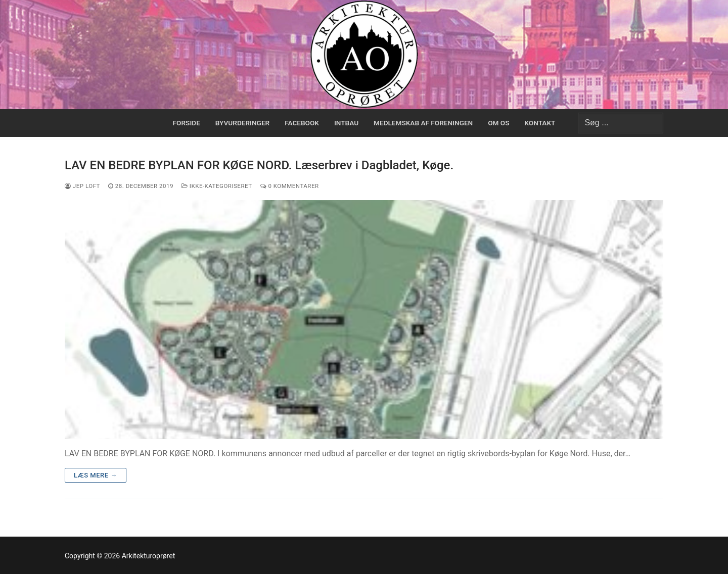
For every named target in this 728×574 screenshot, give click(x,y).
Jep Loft (82, 186)
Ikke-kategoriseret (217, 186)
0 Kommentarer (290, 186)
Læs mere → (96, 475)
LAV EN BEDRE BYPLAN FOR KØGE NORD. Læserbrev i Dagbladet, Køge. (259, 165)
